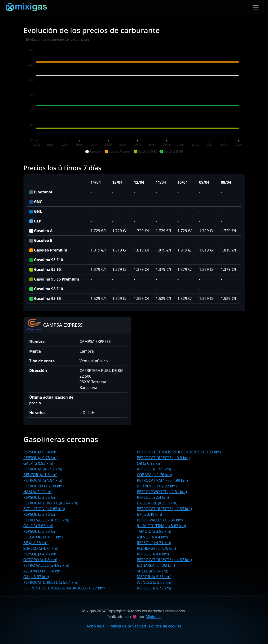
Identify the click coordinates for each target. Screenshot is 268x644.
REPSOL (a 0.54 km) (41, 452)
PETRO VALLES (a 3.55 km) (46, 520)
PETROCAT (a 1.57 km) (43, 469)
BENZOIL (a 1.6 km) (40, 475)
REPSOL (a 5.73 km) (154, 588)
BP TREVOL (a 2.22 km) (157, 486)
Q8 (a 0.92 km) (150, 463)
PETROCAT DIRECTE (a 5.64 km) (51, 582)
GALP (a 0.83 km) (38, 463)
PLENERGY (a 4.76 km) (156, 548)
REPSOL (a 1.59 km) (154, 469)
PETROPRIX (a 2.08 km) (44, 486)
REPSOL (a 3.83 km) (41, 531)
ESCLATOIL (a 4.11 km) (43, 537)
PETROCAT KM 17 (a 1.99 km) (162, 480)
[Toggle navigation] (256, 7)
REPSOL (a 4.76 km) (41, 554)
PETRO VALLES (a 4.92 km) (46, 565)
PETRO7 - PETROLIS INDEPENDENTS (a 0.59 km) (179, 452)
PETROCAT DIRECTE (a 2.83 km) (164, 509)
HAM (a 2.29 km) (38, 492)
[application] (134, 96)
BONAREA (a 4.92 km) (156, 565)
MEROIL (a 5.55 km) (154, 577)
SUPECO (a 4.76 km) (41, 548)
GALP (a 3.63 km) (38, 526)
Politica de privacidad (127, 626)
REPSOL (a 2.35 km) (41, 497)
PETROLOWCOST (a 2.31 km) (162, 492)
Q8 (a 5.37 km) (36, 577)
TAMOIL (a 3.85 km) (154, 531)
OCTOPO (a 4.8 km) (40, 560)
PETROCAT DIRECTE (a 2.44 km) (51, 503)
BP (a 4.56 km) (36, 543)
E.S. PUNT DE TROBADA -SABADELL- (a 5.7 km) (64, 588)
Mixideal (153, 617)
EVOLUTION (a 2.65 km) (44, 509)
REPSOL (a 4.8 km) (153, 554)
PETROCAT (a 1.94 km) (43, 480)
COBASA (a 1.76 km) (154, 475)
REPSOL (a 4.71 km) (154, 543)
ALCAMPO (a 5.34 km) (43, 571)
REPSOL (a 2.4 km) (153, 497)
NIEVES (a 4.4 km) (152, 537)
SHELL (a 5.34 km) (153, 571)
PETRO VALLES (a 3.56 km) (160, 520)
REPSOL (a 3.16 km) (41, 514)
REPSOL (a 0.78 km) (41, 458)
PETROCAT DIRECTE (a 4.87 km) (164, 560)
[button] (94, 152)
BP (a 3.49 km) (149, 514)
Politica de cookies (165, 626)
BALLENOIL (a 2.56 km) (157, 503)
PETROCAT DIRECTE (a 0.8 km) (163, 458)
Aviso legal (96, 626)
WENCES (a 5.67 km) (155, 582)
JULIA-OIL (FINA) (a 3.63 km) (162, 526)
